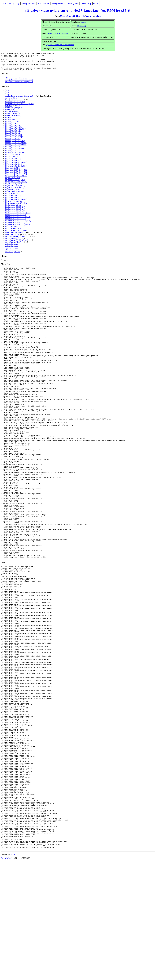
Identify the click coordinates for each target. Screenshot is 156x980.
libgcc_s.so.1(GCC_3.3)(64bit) (16, 175)
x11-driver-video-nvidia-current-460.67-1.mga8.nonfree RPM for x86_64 (78, 10)
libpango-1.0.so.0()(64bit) (14, 205)
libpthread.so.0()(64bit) (13, 209)
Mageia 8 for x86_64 (69, 16)
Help (90, 4)
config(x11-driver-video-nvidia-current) (19, 83)
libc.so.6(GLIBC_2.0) (13, 127)
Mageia (83, 22)
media (82, 16)
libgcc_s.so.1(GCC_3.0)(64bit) (16, 174)
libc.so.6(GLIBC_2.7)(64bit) (15, 152)
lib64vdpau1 (10, 113)
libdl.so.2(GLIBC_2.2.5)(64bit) (16, 166)
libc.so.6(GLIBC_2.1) (13, 129)
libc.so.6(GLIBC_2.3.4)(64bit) (16, 148)
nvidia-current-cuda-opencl (15, 236)
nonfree (90, 16)
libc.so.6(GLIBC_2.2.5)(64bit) (16, 140)
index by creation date (59, 4)
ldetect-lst (9, 109)
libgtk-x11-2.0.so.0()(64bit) (15, 195)
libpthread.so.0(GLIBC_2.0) (15, 211)
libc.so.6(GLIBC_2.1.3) (13, 131)
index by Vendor (43, 4)
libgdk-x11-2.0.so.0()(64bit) (15, 183)
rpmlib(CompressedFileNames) (16, 240)
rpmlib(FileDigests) (12, 242)
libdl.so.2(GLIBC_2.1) (13, 164)
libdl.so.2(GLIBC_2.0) (13, 162)
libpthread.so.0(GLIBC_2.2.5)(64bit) (18, 216)
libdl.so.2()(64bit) (11, 160)
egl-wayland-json (11, 101)
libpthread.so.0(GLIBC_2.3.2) (16, 218)
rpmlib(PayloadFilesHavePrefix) (17, 244)
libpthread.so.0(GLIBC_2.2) (15, 214)
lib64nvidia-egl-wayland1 (14, 111)
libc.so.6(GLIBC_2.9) (13, 154)
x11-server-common (12, 253)
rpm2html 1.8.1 (16, 974)
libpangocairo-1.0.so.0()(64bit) (16, 207)
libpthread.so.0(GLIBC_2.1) (15, 213)
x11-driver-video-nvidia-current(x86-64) (19, 85)
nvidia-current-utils (12, 238)
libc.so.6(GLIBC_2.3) (13, 142)
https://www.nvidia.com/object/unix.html (60, 45)
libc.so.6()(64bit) (11, 123)
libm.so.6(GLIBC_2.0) (13, 199)
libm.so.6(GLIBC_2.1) (13, 201)
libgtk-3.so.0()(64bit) (13, 193)
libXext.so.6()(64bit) (12, 117)
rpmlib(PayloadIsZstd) (13, 246)
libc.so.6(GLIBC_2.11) (13, 135)
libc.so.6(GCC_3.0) (12, 125)
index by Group (14, 4)
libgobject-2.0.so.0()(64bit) (15, 191)
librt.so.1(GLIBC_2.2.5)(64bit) (16, 234)
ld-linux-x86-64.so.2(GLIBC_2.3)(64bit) (19, 107)
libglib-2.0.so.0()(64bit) (13, 187)
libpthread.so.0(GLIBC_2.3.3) (16, 222)
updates (98, 16)
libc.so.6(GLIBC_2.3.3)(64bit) (16, 146)
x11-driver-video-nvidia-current (16, 81)
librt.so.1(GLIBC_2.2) (13, 232)
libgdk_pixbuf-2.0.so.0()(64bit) (16, 185)
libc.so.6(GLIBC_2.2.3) (13, 138)
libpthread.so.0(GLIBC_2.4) (15, 226)
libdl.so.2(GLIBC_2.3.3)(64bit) (16, 170)
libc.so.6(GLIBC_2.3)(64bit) (15, 144)
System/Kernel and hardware (58, 33)
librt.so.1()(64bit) (11, 230)
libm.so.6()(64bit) (11, 197)
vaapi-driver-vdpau (12, 251)
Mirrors (83, 4)
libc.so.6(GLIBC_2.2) (13, 137)
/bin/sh (8, 94)
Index (5, 4)
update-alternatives (12, 248)
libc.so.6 (8, 121)
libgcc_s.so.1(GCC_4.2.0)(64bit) (17, 179)
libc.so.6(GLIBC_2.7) (13, 150)
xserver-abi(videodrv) (13, 255)
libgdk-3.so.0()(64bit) (13, 181)
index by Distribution (29, 4)
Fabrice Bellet (6, 977)
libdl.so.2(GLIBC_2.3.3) (14, 168)
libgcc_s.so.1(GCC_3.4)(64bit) (16, 177)
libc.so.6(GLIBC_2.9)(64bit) (15, 156)
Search (95, 4)
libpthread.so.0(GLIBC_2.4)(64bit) (17, 228)
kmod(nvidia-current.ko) (14, 103)
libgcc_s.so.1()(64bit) (13, 172)
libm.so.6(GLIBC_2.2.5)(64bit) (16, 203)
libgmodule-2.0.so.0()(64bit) (15, 189)
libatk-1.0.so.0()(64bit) (13, 119)
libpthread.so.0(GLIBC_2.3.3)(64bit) (18, 224)
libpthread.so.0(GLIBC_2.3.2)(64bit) (18, 220)
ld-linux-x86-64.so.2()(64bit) (15, 105)
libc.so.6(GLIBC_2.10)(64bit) (16, 133)
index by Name (74, 4)
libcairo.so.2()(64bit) (12, 158)
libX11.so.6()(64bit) (12, 115)
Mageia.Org (82, 26)
